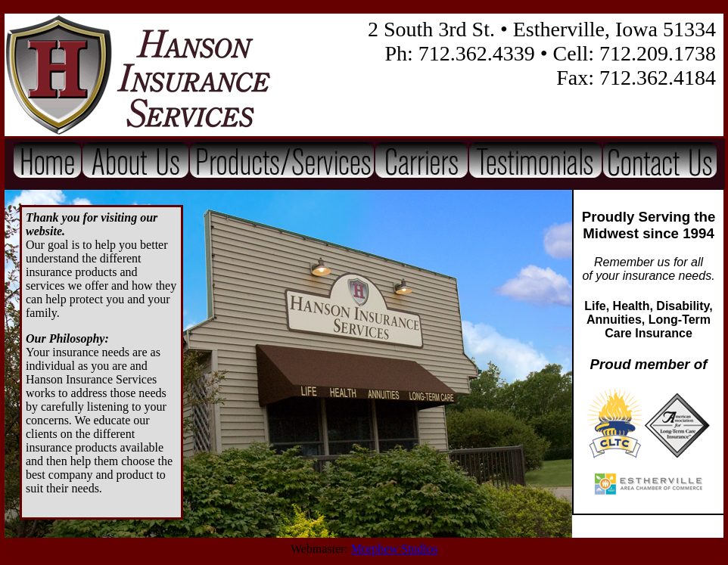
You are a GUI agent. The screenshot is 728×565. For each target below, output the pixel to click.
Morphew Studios (394, 549)
